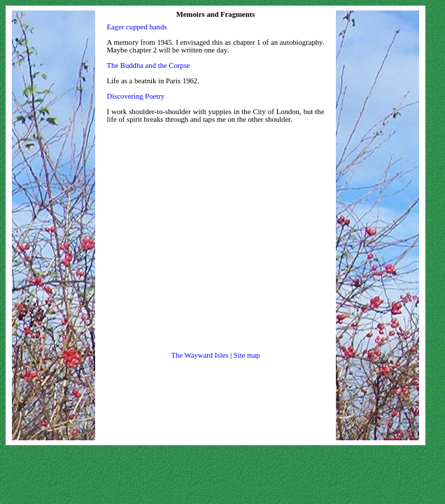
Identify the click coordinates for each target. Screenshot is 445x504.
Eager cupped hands (137, 27)
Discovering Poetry (136, 96)
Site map (247, 355)
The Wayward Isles (200, 355)
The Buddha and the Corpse (149, 65)
